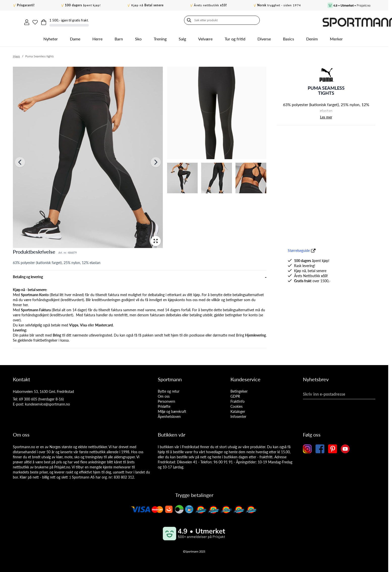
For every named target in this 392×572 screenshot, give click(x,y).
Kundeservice (245, 377)
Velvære (205, 37)
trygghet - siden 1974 (279, 5)
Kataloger (238, 410)
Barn (119, 37)
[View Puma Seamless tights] (217, 111)
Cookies (237, 405)
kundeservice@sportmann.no (47, 402)
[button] (326, 73)
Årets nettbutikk (210, 5)
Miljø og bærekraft (172, 410)
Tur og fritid (235, 37)
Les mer (326, 115)
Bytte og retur (169, 389)
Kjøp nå (147, 5)
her (25, 303)
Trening (160, 37)
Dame (75, 37)
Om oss (164, 395)
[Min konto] (307, 20)
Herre (97, 37)
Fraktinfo (238, 400)
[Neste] (156, 161)
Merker (336, 37)
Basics (289, 37)
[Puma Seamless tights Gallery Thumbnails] (217, 128)
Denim (312, 37)
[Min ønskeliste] (318, 20)
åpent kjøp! (83, 5)
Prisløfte (164, 405)
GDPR (235, 395)
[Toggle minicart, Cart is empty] (328, 20)
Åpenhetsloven (169, 415)
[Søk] (18, 20)
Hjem (16, 54)
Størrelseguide (299, 249)
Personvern (166, 400)
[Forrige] (20, 161)
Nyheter (51, 37)
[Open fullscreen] (156, 239)
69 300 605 (28, 397)
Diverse (264, 37)
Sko (138, 37)
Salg (182, 37)
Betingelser (239, 389)
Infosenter (238, 415)
